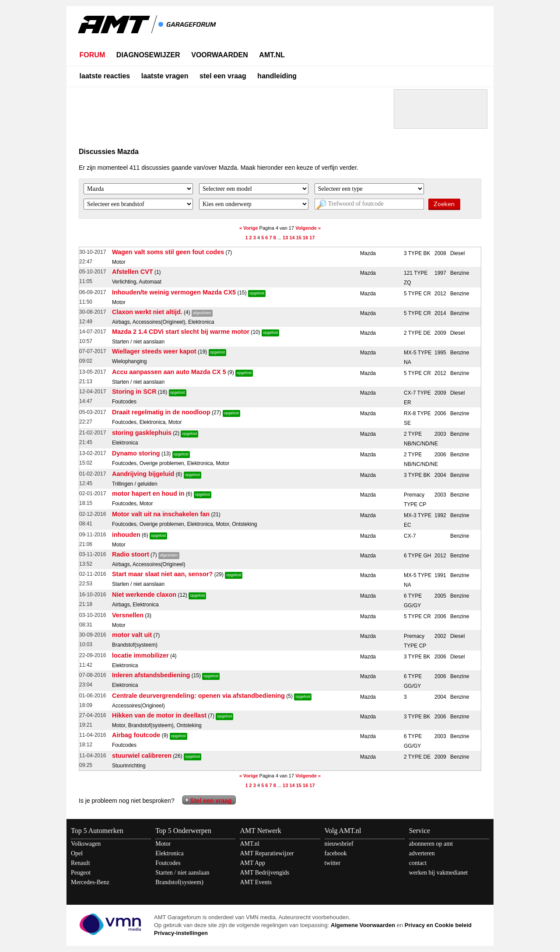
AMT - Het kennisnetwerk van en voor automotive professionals (148, 30)
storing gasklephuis (142, 433)
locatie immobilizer (140, 655)
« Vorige (249, 228)
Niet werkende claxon (144, 595)
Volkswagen (86, 844)
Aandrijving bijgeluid (143, 474)
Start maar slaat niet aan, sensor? (162, 574)
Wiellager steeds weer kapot (154, 351)
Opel (77, 853)
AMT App (252, 863)
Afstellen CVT (133, 272)
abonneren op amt (431, 844)
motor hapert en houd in (148, 493)
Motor (163, 844)
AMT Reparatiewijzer (267, 853)
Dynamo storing (136, 453)
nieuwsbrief (339, 844)
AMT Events (255, 882)
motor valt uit (132, 635)
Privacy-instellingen (181, 933)
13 (285, 238)
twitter (333, 863)
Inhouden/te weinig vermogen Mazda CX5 (174, 292)
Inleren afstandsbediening (151, 675)
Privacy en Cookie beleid (438, 925)
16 (305, 238)
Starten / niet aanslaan (182, 873)
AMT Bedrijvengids (264, 873)
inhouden (126, 535)
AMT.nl (249, 844)
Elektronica (170, 853)
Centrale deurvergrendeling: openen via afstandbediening (198, 696)
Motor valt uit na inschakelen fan (161, 514)
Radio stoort (131, 554)
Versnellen (128, 615)
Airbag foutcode (136, 735)
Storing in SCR (134, 392)
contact (418, 863)
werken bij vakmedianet (439, 873)
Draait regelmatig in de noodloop (161, 412)
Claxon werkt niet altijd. (147, 312)
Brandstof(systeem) (179, 882)
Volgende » (308, 228)
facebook (336, 853)
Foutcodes (168, 863)
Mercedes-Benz (90, 882)
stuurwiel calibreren (142, 756)
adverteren (422, 853)
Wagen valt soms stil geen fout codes (168, 252)
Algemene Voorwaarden (363, 925)
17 (312, 238)
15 (299, 238)
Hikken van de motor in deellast (159, 715)
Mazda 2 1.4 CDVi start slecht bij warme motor (181, 332)
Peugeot (81, 873)
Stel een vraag (211, 801)
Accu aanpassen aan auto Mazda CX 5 (169, 372)
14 (292, 238)
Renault (80, 863)
